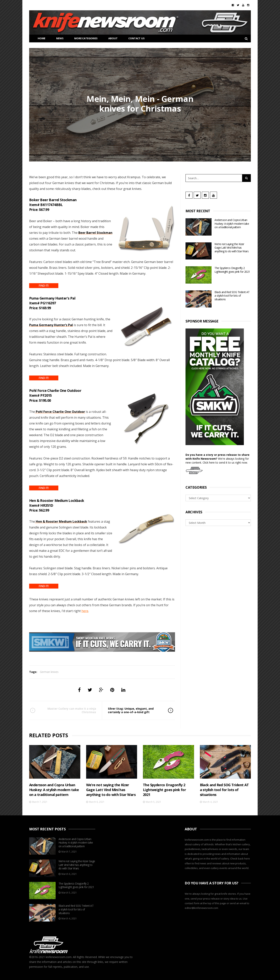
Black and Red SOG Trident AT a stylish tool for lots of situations (232, 296)
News (57, 38)
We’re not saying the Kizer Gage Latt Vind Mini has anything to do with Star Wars (231, 248)
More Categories (83, 38)
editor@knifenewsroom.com (201, 908)
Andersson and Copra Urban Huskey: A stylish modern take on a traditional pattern (232, 224)
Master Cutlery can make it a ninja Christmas (68, 710)
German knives (49, 672)
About (110, 38)
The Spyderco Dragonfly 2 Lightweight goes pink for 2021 (232, 270)
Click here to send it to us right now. (225, 462)
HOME (39, 38)
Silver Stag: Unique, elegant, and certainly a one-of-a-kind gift (135, 710)
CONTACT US (133, 38)
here (85, 611)
